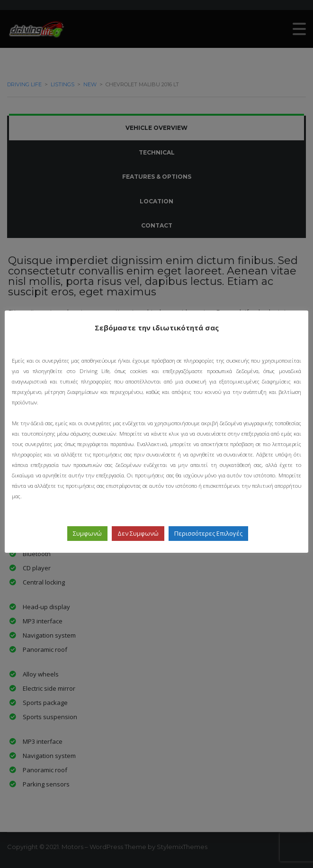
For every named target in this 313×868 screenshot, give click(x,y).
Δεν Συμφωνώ (138, 533)
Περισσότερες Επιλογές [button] (208, 533)
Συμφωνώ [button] (87, 533)
